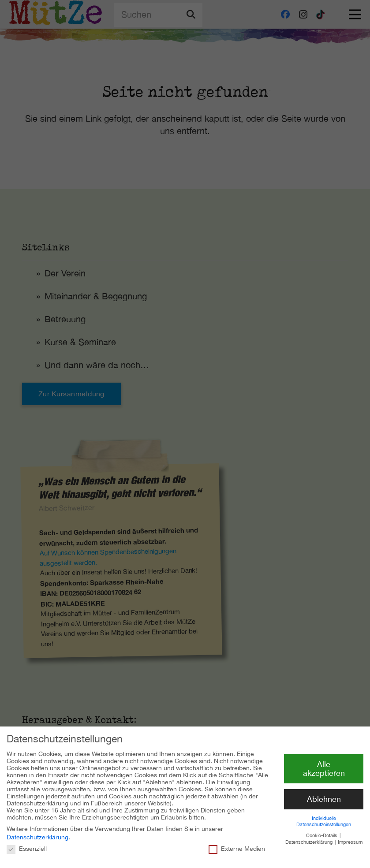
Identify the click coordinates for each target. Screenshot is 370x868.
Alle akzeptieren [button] (324, 765)
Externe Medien (237, 844)
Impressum (350, 838)
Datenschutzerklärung (37, 833)
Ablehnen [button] (324, 795)
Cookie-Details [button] (322, 831)
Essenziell (27, 844)
